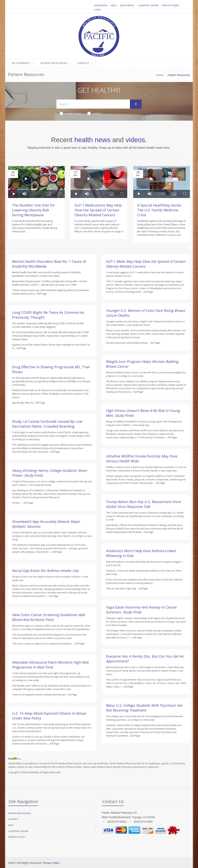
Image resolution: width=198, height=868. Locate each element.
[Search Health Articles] (93, 104)
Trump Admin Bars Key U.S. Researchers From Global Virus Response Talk (143, 504)
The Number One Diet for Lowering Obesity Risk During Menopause (33, 210)
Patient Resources (54, 63)
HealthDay (33, 772)
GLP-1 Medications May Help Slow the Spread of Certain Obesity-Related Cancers (98, 210)
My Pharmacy (21, 63)
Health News (71, 113)
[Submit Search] (136, 104)
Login (97, 10)
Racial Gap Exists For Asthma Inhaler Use (45, 571)
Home (160, 75)
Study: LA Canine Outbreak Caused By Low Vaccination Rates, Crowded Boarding (47, 424)
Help (114, 5)
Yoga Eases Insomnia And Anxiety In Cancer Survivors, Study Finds (141, 610)
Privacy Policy (17, 837)
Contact (83, 63)
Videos (95, 113)
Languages (101, 5)
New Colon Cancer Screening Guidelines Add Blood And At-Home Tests (48, 617)
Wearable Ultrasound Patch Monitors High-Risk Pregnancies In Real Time (50, 665)
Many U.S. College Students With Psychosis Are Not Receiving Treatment (144, 708)
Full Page (42, 294)
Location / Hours (148, 5)
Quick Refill (127, 5)
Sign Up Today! (171, 5)
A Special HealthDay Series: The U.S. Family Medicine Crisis (160, 210)
